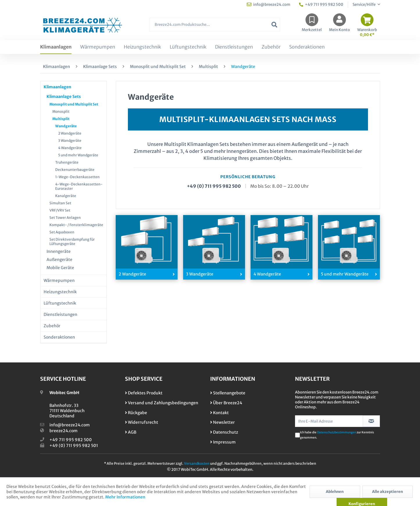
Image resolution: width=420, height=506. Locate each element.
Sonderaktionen (59, 337)
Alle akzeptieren (387, 492)
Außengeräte (59, 260)
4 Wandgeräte (70, 148)
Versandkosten (197, 463)
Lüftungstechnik (60, 303)
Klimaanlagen (57, 87)
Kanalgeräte (66, 196)
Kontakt (219, 413)
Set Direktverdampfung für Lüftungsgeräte (72, 242)
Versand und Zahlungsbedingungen (162, 403)
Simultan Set (60, 203)
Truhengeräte (67, 162)
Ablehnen (335, 492)
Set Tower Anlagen (65, 218)
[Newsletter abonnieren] (371, 421)
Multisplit (61, 119)
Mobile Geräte (60, 268)
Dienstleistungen (60, 314)
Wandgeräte (66, 126)
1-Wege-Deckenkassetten (77, 177)
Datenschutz (224, 432)
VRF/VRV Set (60, 210)
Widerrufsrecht (142, 422)
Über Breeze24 (226, 403)
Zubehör (52, 326)
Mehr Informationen (125, 497)
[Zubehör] (271, 47)
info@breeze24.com (70, 425)
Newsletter (222, 422)
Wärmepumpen (59, 280)
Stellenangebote (228, 393)
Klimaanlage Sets (64, 96)
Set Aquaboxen (62, 232)
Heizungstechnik (60, 292)
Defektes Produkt (144, 393)
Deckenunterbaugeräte (75, 170)
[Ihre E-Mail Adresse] (329, 421)
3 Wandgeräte (70, 141)
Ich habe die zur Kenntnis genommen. (337, 435)
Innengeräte (59, 251)
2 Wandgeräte (70, 133)
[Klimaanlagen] (56, 47)
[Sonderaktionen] (307, 47)
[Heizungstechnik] (142, 47)
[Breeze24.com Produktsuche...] (215, 25)
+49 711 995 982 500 (71, 440)
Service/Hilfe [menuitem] (364, 5)
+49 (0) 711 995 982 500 (214, 186)
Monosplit (61, 111)
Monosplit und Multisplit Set (74, 104)
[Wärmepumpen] (98, 47)
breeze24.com (64, 431)
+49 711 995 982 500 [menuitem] (321, 5)
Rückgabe (136, 413)
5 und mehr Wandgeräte (78, 155)
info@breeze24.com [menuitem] (269, 5)
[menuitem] (215, 27)
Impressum (223, 442)
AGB (131, 432)
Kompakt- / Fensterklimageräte (76, 225)
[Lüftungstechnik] (188, 47)
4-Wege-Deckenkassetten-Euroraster (79, 186)
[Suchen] (274, 25)
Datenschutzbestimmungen (337, 432)
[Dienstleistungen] (234, 47)
